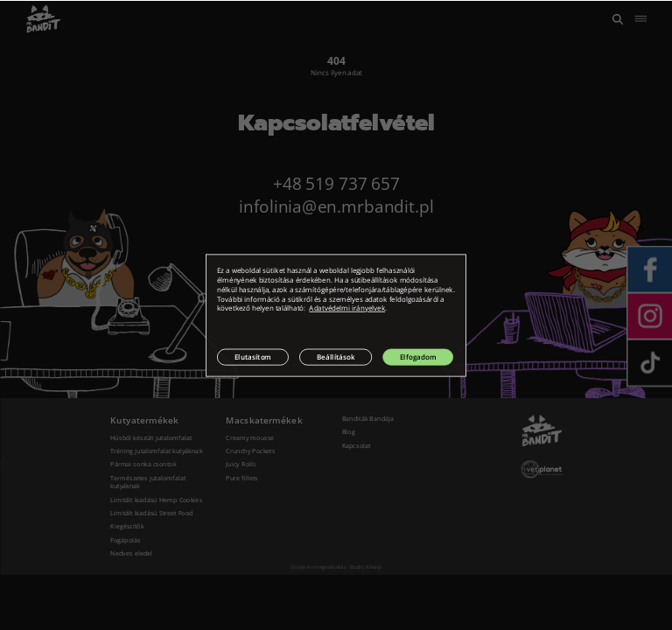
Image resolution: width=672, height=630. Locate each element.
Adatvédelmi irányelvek (347, 308)
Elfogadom (418, 357)
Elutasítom (253, 357)
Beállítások (336, 357)
